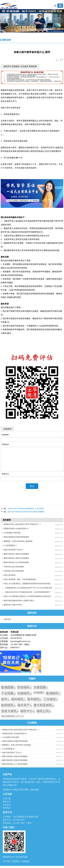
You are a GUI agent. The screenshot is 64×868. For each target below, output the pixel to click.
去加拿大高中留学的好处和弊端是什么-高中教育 (26, 509)
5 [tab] (34, 31)
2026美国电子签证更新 (12, 533)
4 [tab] (30, 31)
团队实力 (7, 802)
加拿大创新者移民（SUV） (12, 716)
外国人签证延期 (9, 575)
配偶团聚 (8, 687)
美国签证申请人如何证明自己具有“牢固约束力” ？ (22, 524)
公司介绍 (7, 799)
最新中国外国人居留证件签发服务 (16, 558)
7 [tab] (43, 31)
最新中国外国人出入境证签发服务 (16, 562)
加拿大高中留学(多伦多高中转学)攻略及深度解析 (26, 512)
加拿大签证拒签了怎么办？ (14, 550)
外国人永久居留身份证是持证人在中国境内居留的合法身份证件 (27, 596)
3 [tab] (26, 31)
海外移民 (18, 699)
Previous (4, 21)
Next (61, 21)
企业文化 (7, 805)
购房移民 (8, 705)
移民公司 (44, 711)
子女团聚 (8, 693)
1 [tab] (17, 31)
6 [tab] (38, 31)
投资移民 (24, 687)
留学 (5, 699)
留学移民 (34, 699)
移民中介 (28, 711)
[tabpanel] (32, 21)
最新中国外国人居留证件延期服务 (16, 554)
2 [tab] (21, 31)
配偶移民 (53, 693)
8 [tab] (47, 31)
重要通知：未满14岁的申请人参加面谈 (18, 541)
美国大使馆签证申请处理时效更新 (16, 537)
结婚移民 (24, 693)
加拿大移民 (10, 711)
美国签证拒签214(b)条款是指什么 (16, 529)
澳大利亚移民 (44, 705)
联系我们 (7, 808)
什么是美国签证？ (10, 545)
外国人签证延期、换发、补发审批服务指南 (20, 579)
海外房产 (24, 705)
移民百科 (7, 40)
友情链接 (25, 861)
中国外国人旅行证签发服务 (14, 567)
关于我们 (7, 861)
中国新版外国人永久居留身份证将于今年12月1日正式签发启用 (28, 588)
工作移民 (51, 699)
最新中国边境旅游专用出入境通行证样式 (19, 601)
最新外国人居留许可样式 (13, 605)
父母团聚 (39, 693)
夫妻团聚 (41, 687)
